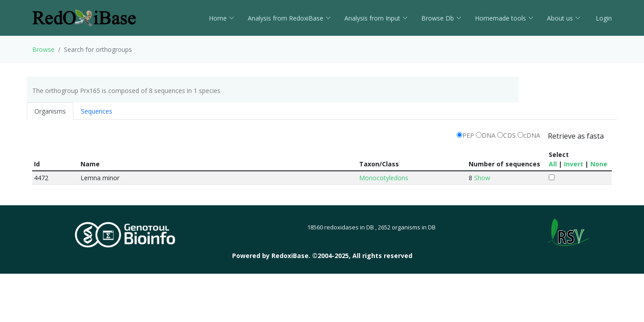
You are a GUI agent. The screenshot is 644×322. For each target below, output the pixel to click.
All (553, 164)
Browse (43, 49)
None (599, 164)
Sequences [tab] (97, 111)
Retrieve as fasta (576, 136)
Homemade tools (504, 18)
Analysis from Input (376, 18)
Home (222, 18)
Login (603, 18)
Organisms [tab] (50, 111)
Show (482, 178)
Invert (574, 164)
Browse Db (441, 18)
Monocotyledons (384, 178)
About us (564, 18)
